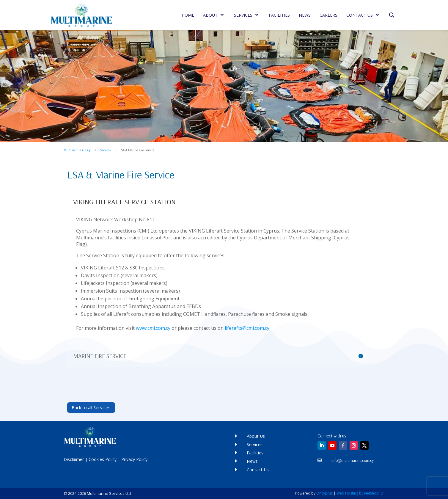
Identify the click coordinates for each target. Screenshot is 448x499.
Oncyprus (324, 493)
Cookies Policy (103, 459)
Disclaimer (74, 459)
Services (105, 150)
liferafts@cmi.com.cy (247, 328)
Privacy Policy (134, 459)
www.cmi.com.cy (153, 328)
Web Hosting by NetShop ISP (360, 493)
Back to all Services (91, 407)
